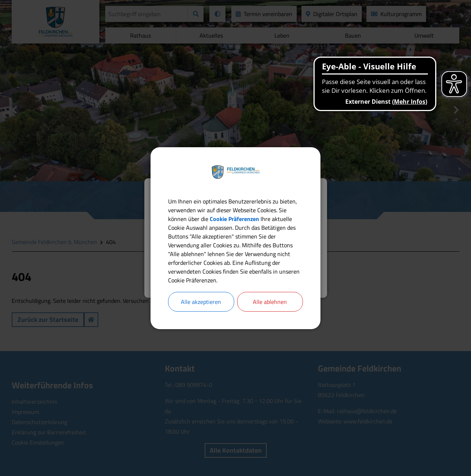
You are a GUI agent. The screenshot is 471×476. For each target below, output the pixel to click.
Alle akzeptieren (201, 302)
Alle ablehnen (270, 302)
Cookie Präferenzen (234, 219)
